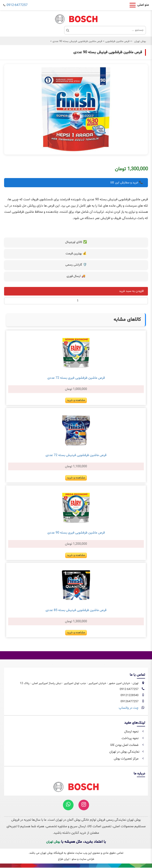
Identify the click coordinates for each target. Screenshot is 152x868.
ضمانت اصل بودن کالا (128, 745)
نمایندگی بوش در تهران (127, 752)
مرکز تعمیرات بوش (129, 759)
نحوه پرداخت (133, 738)
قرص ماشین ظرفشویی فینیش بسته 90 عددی (77, 41)
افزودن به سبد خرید (131, 291)
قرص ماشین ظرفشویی (117, 41)
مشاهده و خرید (76, 400)
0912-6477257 (17, 5)
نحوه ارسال (135, 732)
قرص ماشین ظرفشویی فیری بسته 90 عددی (76, 533)
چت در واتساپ (129, 708)
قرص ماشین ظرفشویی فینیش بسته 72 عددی (76, 455)
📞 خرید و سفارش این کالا (127, 183)
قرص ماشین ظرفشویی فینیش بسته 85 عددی (76, 610)
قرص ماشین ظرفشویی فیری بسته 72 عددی (76, 378)
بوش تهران (140, 41)
